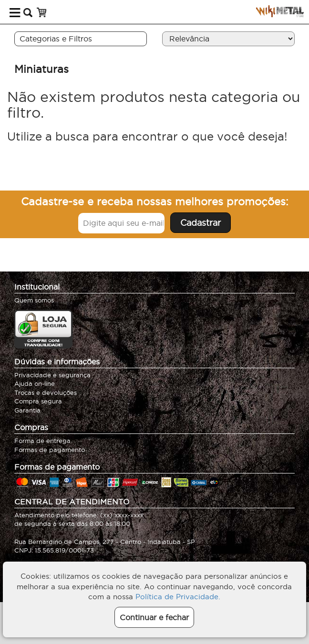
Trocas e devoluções (46, 392)
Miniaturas (41, 69)
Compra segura (38, 401)
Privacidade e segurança (52, 375)
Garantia (27, 410)
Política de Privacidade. (178, 597)
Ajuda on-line (35, 383)
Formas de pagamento (50, 450)
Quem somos (34, 300)
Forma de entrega (42, 441)
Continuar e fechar (154, 617)
